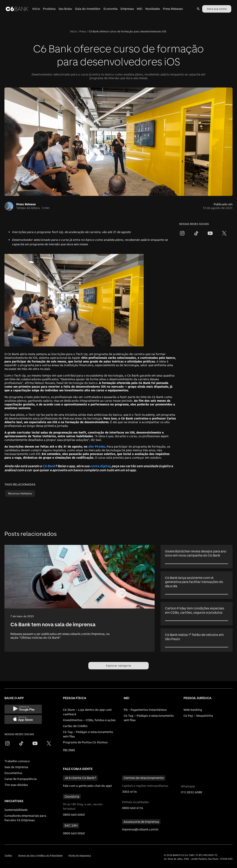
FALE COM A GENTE (78, 769)
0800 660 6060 (74, 815)
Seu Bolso (65, 9)
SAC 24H (71, 825)
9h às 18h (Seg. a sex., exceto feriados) (83, 807)
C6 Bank (49, 466)
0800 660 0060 (74, 833)
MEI (140, 9)
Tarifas (8, 856)
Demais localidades (135, 802)
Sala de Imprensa (16, 767)
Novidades (153, 9)
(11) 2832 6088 (191, 792)
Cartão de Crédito (75, 726)
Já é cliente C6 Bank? (80, 778)
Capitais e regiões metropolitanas (145, 786)
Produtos (49, 9)
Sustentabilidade (16, 810)
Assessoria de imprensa (141, 822)
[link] (80, 598)
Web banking (193, 710)
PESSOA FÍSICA (75, 698)
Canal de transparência (21, 779)
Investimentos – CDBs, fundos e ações (89, 720)
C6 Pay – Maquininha (198, 716)
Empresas (127, 9)
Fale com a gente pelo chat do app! (87, 786)
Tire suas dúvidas (16, 785)
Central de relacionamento (144, 778)
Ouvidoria (72, 797)
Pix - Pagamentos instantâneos (145, 710)
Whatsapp (188, 786)
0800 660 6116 (133, 808)
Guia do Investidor (88, 9)
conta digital (100, 466)
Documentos (13, 773)
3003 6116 (129, 792)
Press (83, 31)
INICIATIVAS (14, 801)
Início (36, 9)
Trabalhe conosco (17, 761)
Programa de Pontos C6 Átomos (85, 742)
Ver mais (69, 750)
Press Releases (173, 9)
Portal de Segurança (80, 856)
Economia (111, 9)
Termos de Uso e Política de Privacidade (40, 856)
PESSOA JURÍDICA (197, 698)
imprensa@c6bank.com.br (140, 829)
